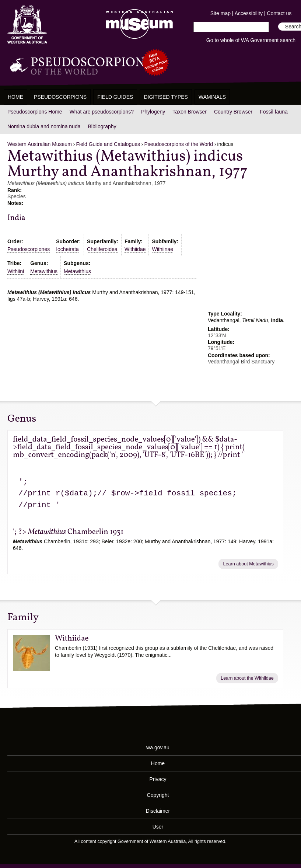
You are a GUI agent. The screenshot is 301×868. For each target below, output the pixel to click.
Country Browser (233, 112)
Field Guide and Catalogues (108, 144)
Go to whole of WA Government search (251, 40)
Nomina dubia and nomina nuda (44, 126)
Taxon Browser (190, 112)
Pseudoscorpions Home (35, 112)
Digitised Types (166, 97)
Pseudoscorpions (60, 97)
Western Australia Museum (27, 25)
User (158, 827)
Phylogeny (153, 112)
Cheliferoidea (102, 249)
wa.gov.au (158, 747)
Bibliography (102, 126)
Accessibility (249, 13)
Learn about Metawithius (248, 564)
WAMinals (212, 97)
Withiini (16, 271)
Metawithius (44, 271)
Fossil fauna (274, 112)
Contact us (279, 13)
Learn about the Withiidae (247, 678)
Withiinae (162, 249)
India (16, 218)
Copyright (158, 795)
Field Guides (115, 97)
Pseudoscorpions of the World (179, 144)
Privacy (158, 779)
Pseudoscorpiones (29, 249)
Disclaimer (158, 811)
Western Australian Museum (138, 25)
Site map (220, 13)
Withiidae (135, 249)
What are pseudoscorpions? (102, 112)
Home (15, 97)
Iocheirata (67, 249)
